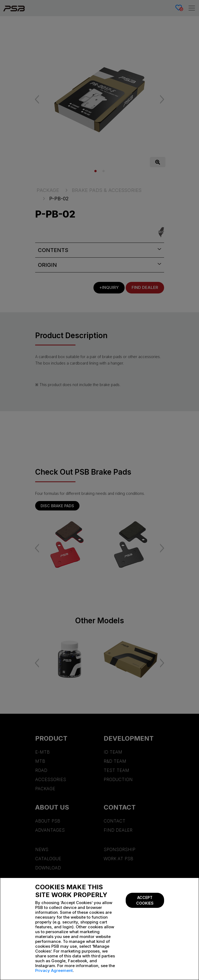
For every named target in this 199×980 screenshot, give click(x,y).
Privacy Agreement (54, 970)
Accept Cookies (145, 900)
